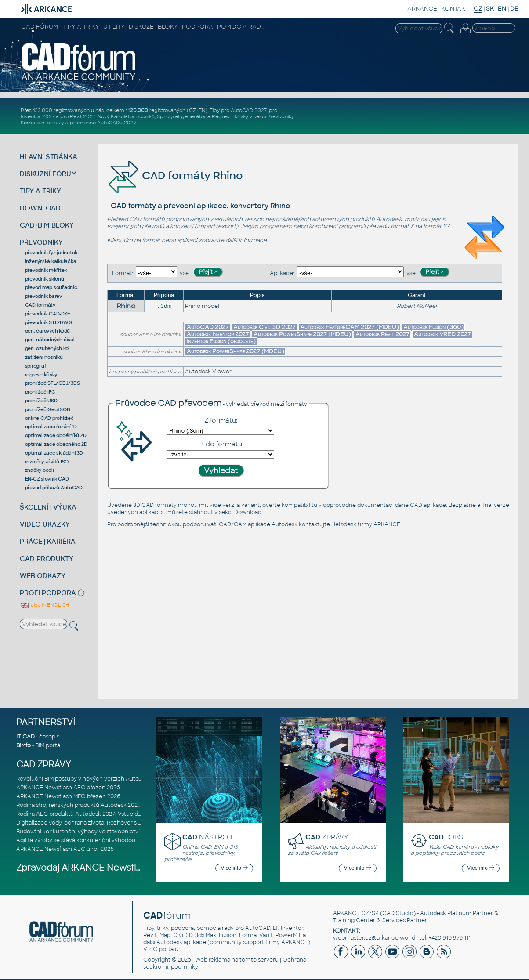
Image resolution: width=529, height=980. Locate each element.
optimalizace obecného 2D (56, 444)
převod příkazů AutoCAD (54, 488)
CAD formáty (40, 305)
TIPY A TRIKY (40, 191)
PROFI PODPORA (48, 593)
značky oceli (40, 470)
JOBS (446, 837)
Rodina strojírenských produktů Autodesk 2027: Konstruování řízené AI (110, 805)
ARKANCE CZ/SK (356, 913)
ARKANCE (422, 9)
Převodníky (280, 116)
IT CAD (25, 737)
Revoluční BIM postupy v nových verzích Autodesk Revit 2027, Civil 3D (110, 779)
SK (490, 9)
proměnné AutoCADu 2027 (103, 123)
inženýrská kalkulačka (51, 261)
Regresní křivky (230, 116)
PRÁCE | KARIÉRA (48, 541)
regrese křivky (41, 375)
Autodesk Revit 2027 (382, 334)
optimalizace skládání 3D (54, 453)
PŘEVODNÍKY (41, 242)
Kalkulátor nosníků (133, 116)
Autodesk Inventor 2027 (218, 334)
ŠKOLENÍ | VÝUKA (48, 507)
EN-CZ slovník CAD (47, 479)
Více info (234, 868)
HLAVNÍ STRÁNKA (49, 157)
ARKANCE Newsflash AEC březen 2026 (68, 788)
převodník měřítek (46, 270)
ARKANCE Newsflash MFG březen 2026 (68, 796)
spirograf (36, 366)
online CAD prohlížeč (49, 418)
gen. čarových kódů (48, 331)
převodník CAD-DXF (47, 314)
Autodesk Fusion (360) (433, 327)
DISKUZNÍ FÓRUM (48, 174)
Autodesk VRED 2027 (442, 334)
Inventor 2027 (38, 116)
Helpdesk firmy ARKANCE (366, 524)
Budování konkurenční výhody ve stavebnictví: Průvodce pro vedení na (111, 832)
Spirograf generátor (181, 116)
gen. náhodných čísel (50, 340)
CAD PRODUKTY (47, 559)
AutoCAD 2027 (249, 110)
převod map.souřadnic (51, 287)
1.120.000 (137, 110)
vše (184, 273)
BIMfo (24, 745)
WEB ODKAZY (43, 576)
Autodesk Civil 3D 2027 (264, 327)
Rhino (126, 306)
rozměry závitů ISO (47, 462)
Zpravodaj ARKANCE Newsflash (84, 868)
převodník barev (43, 296)
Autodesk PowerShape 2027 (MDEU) (302, 334)
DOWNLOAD (40, 208)
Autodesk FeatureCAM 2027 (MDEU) (350, 327)
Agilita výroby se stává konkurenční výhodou (76, 840)
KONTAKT (455, 9)
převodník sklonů (45, 279)
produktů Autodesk (376, 219)
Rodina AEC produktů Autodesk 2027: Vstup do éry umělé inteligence (109, 814)
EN (502, 9)
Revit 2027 (83, 116)
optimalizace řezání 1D (51, 427)
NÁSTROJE (209, 837)
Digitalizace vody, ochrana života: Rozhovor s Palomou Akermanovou (109, 823)
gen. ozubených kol (47, 348)
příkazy (55, 123)
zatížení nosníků (44, 357)
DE (514, 9)
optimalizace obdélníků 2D (56, 435)
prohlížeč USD (41, 401)
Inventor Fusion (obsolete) (221, 341)
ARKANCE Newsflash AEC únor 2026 (65, 849)
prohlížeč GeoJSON (48, 409)
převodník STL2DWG (49, 322)
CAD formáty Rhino (175, 175)
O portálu (166, 949)
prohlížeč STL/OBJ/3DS (53, 383)
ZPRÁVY (327, 837)
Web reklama (213, 960)
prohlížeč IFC (40, 392)
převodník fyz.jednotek (51, 253)
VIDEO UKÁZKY (45, 524)
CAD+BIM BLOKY (47, 225)
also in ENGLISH (44, 605)
